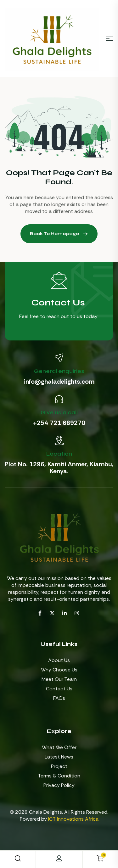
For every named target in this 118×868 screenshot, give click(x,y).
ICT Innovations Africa (73, 819)
